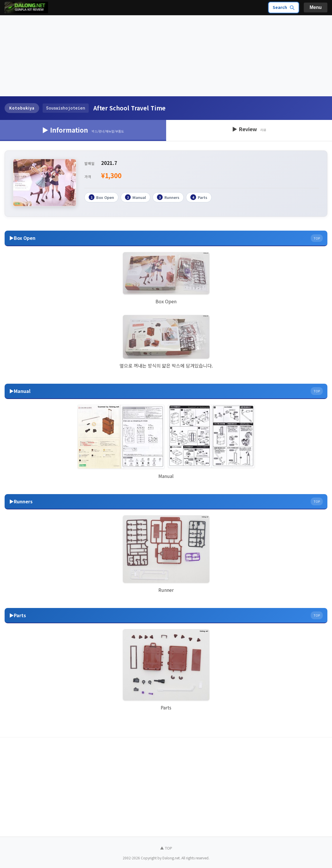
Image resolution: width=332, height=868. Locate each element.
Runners (168, 197)
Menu (316, 7)
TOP (317, 238)
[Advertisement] (166, 56)
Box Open (101, 197)
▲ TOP (166, 848)
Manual (135, 197)
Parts (199, 197)
